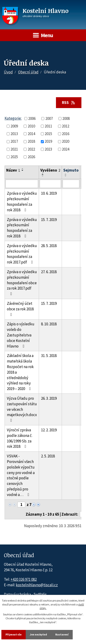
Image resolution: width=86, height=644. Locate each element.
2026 (31, 157)
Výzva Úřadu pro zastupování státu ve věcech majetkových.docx (22, 409)
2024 (66, 149)
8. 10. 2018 (49, 324)
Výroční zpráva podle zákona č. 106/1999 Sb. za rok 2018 (20, 438)
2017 (14, 141)
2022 (31, 149)
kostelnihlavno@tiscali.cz (37, 585)
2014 (31, 134)
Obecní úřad (28, 72)
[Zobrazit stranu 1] (21, 505)
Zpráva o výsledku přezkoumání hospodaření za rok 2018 (22, 201)
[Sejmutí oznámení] (71, 184)
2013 (14, 134)
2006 (32, 118)
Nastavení (62, 634)
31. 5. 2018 (49, 356)
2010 (31, 126)
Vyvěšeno (50, 170)
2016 (66, 134)
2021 (14, 149)
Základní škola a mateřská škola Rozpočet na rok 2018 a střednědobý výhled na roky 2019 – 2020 (20, 372)
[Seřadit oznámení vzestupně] (23, 169)
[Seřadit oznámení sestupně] (23, 170)
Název (13, 170)
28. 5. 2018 (49, 246)
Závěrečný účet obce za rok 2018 (20, 309)
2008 (66, 118)
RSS (69, 103)
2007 (49, 118)
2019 (48, 141)
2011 (48, 126)
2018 (31, 141)
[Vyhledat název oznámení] (22, 184)
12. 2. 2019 (49, 430)
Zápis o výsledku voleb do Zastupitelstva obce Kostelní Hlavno (21, 335)
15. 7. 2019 (49, 220)
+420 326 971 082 (24, 579)
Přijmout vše (14, 634)
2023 (48, 149)
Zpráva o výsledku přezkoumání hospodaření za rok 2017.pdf (22, 254)
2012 (66, 126)
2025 (14, 157)
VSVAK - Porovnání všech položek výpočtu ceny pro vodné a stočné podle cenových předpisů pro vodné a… (21, 475)
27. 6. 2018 (49, 272)
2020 (66, 141)
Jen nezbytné (38, 634)
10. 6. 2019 (49, 193)
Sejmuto (71, 170)
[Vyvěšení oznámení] (50, 184)
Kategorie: (13, 118)
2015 (48, 134)
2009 (14, 126)
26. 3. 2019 (49, 398)
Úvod (8, 72)
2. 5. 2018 (48, 456)
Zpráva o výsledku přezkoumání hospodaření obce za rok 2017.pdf (22, 283)
